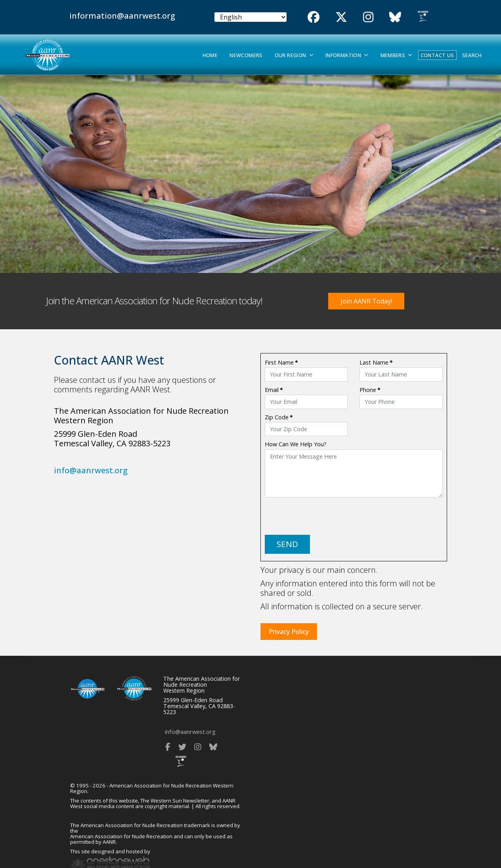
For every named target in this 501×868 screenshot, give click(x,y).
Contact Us (437, 55)
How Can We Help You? (296, 444)
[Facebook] (314, 17)
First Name (281, 362)
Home (210, 55)
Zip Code (279, 417)
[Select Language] (251, 17)
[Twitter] (341, 17)
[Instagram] (198, 747)
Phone (370, 390)
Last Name (376, 362)
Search (472, 55)
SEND (287, 544)
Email (274, 390)
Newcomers (246, 55)
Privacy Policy (289, 632)
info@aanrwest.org (91, 470)
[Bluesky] (395, 17)
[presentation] (325, 516)
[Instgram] (368, 17)
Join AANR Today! (366, 301)
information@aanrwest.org (122, 16)
